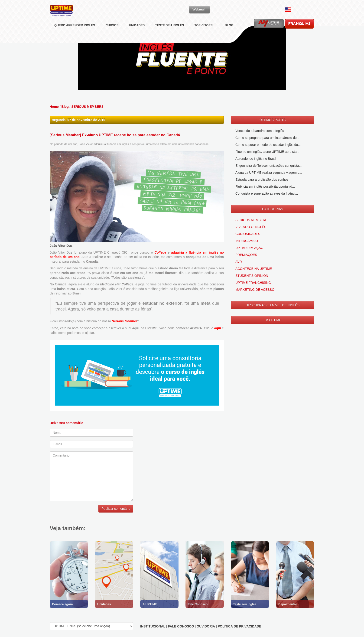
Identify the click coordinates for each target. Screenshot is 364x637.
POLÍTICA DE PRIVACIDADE (239, 626)
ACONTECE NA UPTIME (254, 269)
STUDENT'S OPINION (252, 276)
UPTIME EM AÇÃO (249, 248)
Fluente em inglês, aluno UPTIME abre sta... (267, 152)
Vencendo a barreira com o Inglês (260, 131)
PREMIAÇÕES (246, 255)
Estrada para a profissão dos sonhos (262, 180)
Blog (65, 107)
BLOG (229, 36)
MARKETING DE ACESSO (255, 290)
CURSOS (112, 36)
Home (54, 107)
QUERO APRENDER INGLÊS (75, 36)
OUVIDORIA (206, 626)
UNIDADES (137, 36)
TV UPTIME (273, 320)
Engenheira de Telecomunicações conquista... (268, 166)
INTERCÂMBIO (247, 241)
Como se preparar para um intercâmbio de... (267, 138)
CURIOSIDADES (248, 234)
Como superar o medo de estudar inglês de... (268, 145)
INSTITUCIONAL (153, 626)
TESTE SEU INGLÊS (169, 36)
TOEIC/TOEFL (204, 36)
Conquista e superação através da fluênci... (267, 193)
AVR (239, 262)
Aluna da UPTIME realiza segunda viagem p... (269, 173)
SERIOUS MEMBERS (87, 107)
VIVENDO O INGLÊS (251, 227)
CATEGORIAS (273, 209)
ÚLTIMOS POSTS (273, 120)
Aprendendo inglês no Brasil (256, 159)
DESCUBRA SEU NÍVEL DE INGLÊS (273, 305)
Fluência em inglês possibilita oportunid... (265, 186)
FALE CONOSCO (181, 626)
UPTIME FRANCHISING (253, 283)
